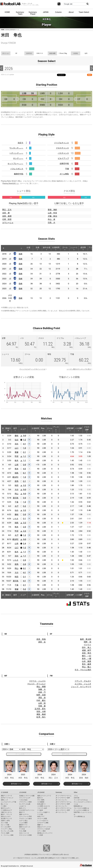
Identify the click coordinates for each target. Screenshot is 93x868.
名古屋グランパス (6, 819)
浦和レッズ (4, 800)
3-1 (24, 519)
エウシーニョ (8, 223)
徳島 (17, 473)
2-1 (24, 452)
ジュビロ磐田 (23, 823)
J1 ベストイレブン (61, 800)
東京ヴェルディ (6, 808)
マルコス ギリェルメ (36, 684)
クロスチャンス (62, 148)
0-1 (24, 568)
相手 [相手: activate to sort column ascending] (15, 429)
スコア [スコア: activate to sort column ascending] (23, 429)
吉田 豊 (6, 213)
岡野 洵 (87, 642)
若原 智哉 (41, 639)
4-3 (24, 469)
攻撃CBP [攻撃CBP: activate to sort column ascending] (70, 429)
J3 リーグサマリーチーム (64, 808)
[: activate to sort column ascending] (8, 248)
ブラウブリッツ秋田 (25, 802)
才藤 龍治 (52, 216)
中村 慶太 (41, 700)
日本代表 (77, 798)
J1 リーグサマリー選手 (63, 798)
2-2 (25, 485)
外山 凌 (52, 219)
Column (58, 12)
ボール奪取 (64, 174)
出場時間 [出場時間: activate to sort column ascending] (56, 248)
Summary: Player (33, 13)
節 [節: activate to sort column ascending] (3, 429)
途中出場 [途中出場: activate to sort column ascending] (47, 248)
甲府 (17, 456)
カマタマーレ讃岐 (43, 823)
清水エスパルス (6, 816)
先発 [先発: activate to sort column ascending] (37, 248)
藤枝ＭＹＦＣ (23, 825)
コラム (76, 796)
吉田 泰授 (7, 216)
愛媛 (17, 452)
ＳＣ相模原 (41, 802)
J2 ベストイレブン (61, 806)
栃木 (17, 461)
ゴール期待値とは (79, 816)
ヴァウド (87, 645)
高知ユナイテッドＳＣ (44, 827)
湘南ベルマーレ (24, 814)
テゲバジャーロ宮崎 (25, 835)
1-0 (24, 448)
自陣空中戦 (64, 164)
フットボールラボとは (81, 800)
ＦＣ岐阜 (40, 810)
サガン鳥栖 (23, 831)
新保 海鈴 (52, 210)
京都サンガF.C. (5, 821)
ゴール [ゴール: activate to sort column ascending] (65, 248)
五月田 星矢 (40, 709)
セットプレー (15, 164)
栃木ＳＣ (40, 798)
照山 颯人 (87, 667)
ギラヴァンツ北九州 (44, 829)
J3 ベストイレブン (61, 812)
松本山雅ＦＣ (41, 804)
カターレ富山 (23, 821)
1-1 (25, 456)
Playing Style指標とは (11, 183)
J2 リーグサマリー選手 (63, 804)
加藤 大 (42, 689)
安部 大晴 (41, 711)
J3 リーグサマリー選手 (63, 810)
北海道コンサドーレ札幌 (27, 796)
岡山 (17, 494)
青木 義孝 (87, 664)
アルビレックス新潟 (25, 819)
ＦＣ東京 (4, 806)
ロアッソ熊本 (41, 831)
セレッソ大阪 (5, 825)
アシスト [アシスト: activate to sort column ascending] (56, 429)
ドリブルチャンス (62, 143)
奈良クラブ (41, 816)
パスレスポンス (17, 169)
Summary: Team (20, 13)
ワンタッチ (16, 148)
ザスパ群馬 (41, 800)
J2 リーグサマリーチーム (64, 802)
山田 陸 (42, 703)
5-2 (24, 589)
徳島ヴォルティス (25, 827)
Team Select (84, 12)
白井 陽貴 (87, 661)
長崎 (20, 254)
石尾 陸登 (7, 219)
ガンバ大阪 (4, 823)
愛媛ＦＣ (40, 825)
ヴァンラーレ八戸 (25, 798)
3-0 (24, 498)
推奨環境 (34, 855)
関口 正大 (7, 210)
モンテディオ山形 (25, 804)
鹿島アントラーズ (6, 796)
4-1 (24, 444)
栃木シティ (23, 808)
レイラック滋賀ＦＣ (44, 812)
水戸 (17, 506)
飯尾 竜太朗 (86, 639)
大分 (17, 490)
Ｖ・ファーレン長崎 (7, 835)
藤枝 (17, 436)
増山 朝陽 (41, 687)
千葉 (17, 502)
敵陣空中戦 (19, 174)
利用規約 (28, 855)
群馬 (17, 481)
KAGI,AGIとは (78, 806)
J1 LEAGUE (4, 792)
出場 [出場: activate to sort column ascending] (28, 248)
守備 (67, 169)
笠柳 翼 (42, 706)
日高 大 (52, 223)
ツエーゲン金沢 (42, 808)
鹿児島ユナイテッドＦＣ (45, 833)
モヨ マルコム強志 (83, 670)
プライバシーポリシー (45, 855)
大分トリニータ (24, 833)
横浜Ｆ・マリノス (6, 814)
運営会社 (56, 855)
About (71, 12)
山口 (17, 448)
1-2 (24, 440)
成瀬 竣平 (87, 650)
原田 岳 (42, 642)
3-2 (24, 506)
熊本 (17, 469)
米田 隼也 (87, 653)
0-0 (25, 436)
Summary (59, 792)
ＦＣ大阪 (40, 814)
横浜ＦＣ (22, 812)
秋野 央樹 (41, 695)
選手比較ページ (16, 784)
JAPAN (46, 12)
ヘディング (16, 153)
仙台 (17, 440)
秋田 (17, 485)
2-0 (24, 465)
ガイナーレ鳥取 (42, 819)
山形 (17, 465)
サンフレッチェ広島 (7, 831)
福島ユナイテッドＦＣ (44, 796)
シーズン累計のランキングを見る (79, 369)
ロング (18, 158)
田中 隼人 (87, 648)
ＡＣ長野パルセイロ (44, 806)
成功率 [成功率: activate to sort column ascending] (83, 248)
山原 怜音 (52, 213)
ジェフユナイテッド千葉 (9, 802)
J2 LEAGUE (23, 792)
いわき (16, 519)
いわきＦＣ (23, 806)
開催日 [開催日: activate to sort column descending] (8, 429)
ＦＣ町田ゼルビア (6, 810)
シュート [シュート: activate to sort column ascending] (74, 248)
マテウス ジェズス (37, 681)
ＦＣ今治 (22, 829)
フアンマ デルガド (83, 681)
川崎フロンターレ (6, 812)
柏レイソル (4, 804)
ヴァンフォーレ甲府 (25, 816)
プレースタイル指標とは (81, 808)
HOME (7, 12)
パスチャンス (63, 153)
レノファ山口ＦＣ (43, 821)
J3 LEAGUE (41, 792)
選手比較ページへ (69, 754)
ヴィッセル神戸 (6, 827)
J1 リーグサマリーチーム (64, 796)
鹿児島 (16, 498)
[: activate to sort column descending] (3, 248)
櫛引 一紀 (87, 656)
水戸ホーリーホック (7, 798)
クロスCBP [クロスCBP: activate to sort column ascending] (87, 429)
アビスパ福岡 (5, 833)
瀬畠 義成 (41, 714)
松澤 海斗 (41, 717)
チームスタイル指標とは (81, 810)
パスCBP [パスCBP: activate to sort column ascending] (78, 429)
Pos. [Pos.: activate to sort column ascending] (43, 429)
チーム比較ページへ (24, 754)
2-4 (24, 544)
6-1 (24, 473)
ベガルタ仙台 (23, 800)
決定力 (20, 143)
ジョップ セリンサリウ (81, 687)
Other (76, 792)
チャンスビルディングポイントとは (32, 369)
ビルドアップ (63, 158)
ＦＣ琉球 (40, 835)
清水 (17, 444)
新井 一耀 (87, 659)
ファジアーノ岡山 (6, 829)
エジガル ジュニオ (83, 684)
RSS (90, 75)
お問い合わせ (64, 855)
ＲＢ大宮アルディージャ (27, 810)
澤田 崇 (42, 698)
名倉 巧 (42, 692)
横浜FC (15, 477)
